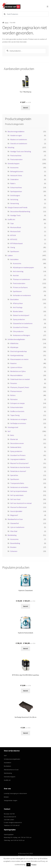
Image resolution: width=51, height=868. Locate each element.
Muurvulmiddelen (16, 375)
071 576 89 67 (15, 825)
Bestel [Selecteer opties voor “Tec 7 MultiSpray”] (26, 108)
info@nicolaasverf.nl (15, 822)
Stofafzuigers (15, 195)
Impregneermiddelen (18, 459)
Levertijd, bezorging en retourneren (15, 793)
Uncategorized (13, 427)
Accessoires (14, 167)
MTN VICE (14, 239)
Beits (12, 435)
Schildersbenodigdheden (16, 339)
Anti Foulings (18, 307)
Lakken (10, 255)
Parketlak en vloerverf (18, 471)
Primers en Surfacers (20, 287)
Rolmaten (14, 399)
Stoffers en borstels (17, 411)
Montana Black (16, 227)
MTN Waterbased (16, 243)
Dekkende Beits (16, 447)
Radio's (13, 183)
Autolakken (14, 259)
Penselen (14, 383)
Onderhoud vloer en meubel (20, 379)
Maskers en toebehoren (19, 139)
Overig (13, 247)
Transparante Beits (17, 483)
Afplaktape (14, 347)
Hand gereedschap (17, 355)
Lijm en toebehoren (17, 527)
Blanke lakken (18, 311)
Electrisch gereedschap (19, 351)
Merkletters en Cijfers (18, 371)
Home (7, 23)
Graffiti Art (11, 219)
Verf (9, 431)
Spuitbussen (15, 251)
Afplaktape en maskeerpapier (23, 267)
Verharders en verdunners (22, 295)
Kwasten (13, 363)
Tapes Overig (15, 415)
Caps (12, 223)
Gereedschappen (14, 163)
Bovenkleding (15, 543)
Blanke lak (14, 439)
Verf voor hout (15, 499)
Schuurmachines (16, 187)
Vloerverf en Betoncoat (19, 507)
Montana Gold (15, 231)
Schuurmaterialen (17, 407)
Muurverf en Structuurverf (19, 463)
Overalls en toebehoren (19, 143)
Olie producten (18, 331)
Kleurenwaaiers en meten (19, 359)
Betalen (6, 797)
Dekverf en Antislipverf (21, 315)
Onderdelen (14, 179)
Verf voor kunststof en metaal (21, 503)
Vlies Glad (14, 531)
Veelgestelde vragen (11, 800)
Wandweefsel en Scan (15, 519)
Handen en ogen (16, 135)
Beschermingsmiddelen (16, 131)
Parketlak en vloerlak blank (20, 467)
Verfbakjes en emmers (18, 423)
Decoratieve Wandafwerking (20, 211)
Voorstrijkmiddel (16, 511)
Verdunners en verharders (19, 487)
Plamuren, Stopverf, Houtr (20, 387)
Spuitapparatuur (16, 191)
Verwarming (15, 203)
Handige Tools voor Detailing (21, 151)
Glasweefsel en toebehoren (23, 323)
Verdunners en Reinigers (22, 335)
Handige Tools (15, 215)
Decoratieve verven (17, 443)
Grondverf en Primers (21, 327)
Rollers (13, 395)
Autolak (16, 275)
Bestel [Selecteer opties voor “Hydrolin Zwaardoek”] (26, 606)
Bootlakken (15, 299)
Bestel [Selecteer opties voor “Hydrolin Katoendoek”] (26, 648)
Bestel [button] (26, 691)
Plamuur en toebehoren (21, 279)
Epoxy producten (19, 319)
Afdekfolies (14, 343)
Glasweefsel (15, 523)
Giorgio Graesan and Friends (17, 207)
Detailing (11, 147)
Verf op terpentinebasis (19, 491)
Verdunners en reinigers (19, 419)
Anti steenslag (18, 271)
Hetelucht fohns (16, 175)
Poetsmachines (16, 155)
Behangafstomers (17, 171)
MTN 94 (13, 235)
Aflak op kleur (18, 303)
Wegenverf (14, 515)
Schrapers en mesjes (17, 403)
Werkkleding (12, 535)
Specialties (14, 475)
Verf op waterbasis (17, 495)
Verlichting (14, 199)
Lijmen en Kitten (16, 367)
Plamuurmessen (16, 391)
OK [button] (28, 865)
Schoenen (14, 551)
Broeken (13, 547)
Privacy (34, 865)
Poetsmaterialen (16, 159)
